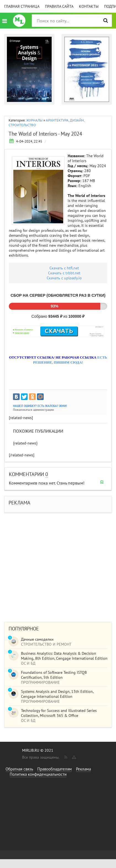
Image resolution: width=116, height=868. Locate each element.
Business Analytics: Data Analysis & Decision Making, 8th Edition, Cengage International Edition (64, 656)
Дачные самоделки (37, 639)
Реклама (83, 769)
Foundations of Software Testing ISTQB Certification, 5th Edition (54, 675)
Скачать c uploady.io (64, 278)
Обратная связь (19, 769)
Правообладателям (55, 769)
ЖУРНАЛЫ (34, 120)
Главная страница (22, 6)
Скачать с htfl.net (64, 268)
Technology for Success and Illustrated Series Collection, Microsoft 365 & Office (59, 713)
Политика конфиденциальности (38, 774)
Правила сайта (59, 6)
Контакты (89, 6)
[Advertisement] (52, 565)
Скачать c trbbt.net (64, 273)
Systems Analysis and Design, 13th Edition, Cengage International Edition (57, 694)
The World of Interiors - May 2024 (45, 134)
